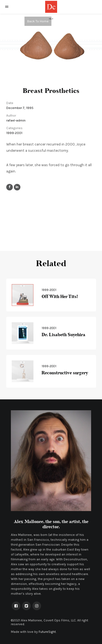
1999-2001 (14, 133)
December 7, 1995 (20, 108)
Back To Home (38, 21)
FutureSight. (47, 632)
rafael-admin (16, 120)
